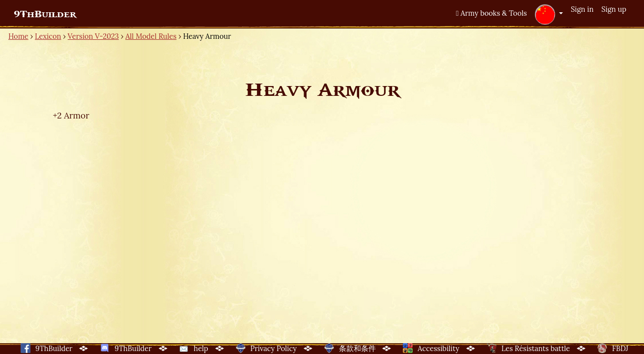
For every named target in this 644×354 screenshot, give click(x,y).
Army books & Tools (491, 13)
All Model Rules (151, 36)
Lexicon (48, 36)
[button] (549, 14)
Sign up (614, 9)
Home (18, 36)
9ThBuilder (45, 14)
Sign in (582, 9)
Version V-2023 (93, 36)
